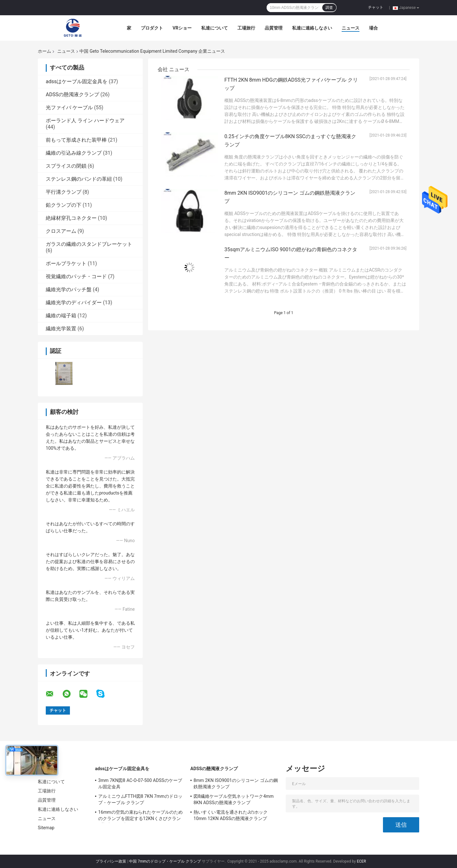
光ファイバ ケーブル (69, 108)
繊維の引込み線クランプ (74, 153)
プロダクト (152, 28)
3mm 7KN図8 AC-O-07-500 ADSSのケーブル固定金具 (140, 784)
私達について (215, 28)
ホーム (44, 51)
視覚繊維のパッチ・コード (76, 276)
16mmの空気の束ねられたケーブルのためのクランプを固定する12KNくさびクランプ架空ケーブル (140, 816)
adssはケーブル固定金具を (77, 81)
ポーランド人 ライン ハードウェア (85, 121)
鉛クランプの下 (64, 205)
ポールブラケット (66, 263)
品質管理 (274, 28)
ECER (362, 861)
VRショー (182, 28)
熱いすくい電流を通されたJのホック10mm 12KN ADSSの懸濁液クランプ (231, 815)
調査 (329, 8)
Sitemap (46, 828)
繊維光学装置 (61, 329)
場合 (373, 28)
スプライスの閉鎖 (66, 166)
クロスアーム (61, 231)
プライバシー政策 (111, 861)
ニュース (351, 28)
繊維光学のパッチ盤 (69, 289)
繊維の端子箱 (61, 316)
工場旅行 (246, 28)
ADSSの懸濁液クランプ (72, 94)
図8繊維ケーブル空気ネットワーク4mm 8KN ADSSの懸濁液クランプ (234, 799)
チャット (376, 7)
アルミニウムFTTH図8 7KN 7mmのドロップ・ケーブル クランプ (140, 799)
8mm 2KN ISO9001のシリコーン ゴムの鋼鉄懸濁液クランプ (236, 784)
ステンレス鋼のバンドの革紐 (79, 179)
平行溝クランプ (64, 192)
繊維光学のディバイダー (74, 303)
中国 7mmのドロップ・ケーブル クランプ (165, 861)
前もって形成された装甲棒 (76, 140)
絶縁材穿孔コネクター (71, 218)
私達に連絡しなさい (312, 28)
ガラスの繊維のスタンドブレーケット (89, 244)
